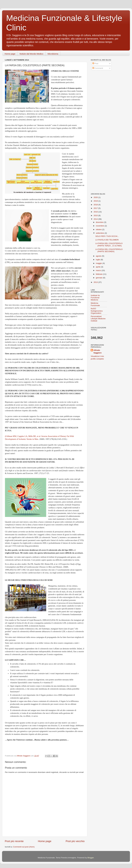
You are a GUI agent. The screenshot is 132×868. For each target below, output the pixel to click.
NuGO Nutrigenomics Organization (97, 311)
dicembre (100, 222)
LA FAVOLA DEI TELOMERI (107, 240)
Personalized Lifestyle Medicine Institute (98, 319)
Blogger (91, 858)
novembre (100, 226)
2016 (96, 212)
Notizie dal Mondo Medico (31, 54)
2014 (96, 219)
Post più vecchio (75, 841)
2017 (96, 208)
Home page (10, 54)
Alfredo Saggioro (98, 351)
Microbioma (53, 54)
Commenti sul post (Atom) (24, 847)
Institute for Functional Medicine (95, 298)
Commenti (98, 68)
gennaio (99, 278)
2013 (96, 282)
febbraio (99, 274)
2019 (96, 201)
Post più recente (14, 841)
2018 (96, 205)
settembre (100, 233)
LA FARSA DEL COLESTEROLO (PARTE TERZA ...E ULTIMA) (109, 244)
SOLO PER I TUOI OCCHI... (107, 236)
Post (95, 64)
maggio (99, 263)
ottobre (99, 229)
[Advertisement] (108, 92)
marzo (99, 270)
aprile (98, 267)
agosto (99, 256)
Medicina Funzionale (95, 304)
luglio (98, 260)
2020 (96, 197)
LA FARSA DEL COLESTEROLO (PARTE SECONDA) (109, 250)
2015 (96, 215)
